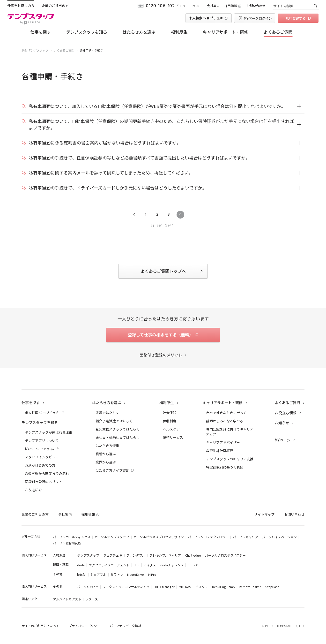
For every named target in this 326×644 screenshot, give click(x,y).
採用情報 (231, 6)
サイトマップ (264, 514)
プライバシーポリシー (84, 626)
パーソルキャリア (245, 537)
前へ (134, 215)
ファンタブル (136, 555)
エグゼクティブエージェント (109, 565)
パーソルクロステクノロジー (208, 537)
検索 (315, 6)
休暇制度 (170, 421)
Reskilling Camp (223, 587)
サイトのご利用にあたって (40, 626)
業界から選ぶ (106, 462)
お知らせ (282, 423)
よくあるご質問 (278, 32)
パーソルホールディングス (72, 537)
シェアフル (98, 574)
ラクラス (92, 599)
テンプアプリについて (42, 440)
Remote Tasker (250, 587)
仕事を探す (41, 32)
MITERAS (185, 587)
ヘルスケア (171, 429)
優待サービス (173, 437)
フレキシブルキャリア (165, 555)
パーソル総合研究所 (67, 543)
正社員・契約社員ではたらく (118, 437)
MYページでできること (42, 449)
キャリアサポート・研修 (226, 32)
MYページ (283, 440)
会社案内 (213, 6)
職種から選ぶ (106, 454)
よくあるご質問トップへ (163, 271)
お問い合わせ (256, 6)
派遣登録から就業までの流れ (47, 473)
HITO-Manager (164, 587)
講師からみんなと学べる (225, 421)
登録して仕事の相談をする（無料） (160, 335)
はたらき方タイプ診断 (112, 470)
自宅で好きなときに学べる (226, 413)
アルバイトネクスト (67, 599)
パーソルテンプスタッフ (112, 537)
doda (81, 565)
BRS (137, 565)
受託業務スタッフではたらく (118, 429)
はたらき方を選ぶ (139, 32)
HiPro (152, 574)
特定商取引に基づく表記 (225, 467)
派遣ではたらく (107, 413)
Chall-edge (193, 555)
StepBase (272, 587)
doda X (193, 565)
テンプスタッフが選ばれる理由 (49, 432)
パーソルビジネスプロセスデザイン (159, 537)
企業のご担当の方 (55, 6)
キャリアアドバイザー (223, 442)
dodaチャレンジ (172, 565)
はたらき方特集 (107, 446)
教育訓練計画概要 (220, 451)
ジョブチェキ (113, 555)
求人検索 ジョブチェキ (206, 18)
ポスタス (202, 587)
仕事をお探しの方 (21, 6)
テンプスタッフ (88, 555)
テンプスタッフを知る (87, 32)
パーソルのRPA (88, 587)
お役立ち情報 (286, 413)
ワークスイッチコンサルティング (126, 587)
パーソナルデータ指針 (126, 626)
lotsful (82, 574)
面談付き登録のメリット (161, 355)
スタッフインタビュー (42, 457)
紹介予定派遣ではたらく (114, 421)
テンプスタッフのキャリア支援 (230, 459)
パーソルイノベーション (279, 537)
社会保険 (170, 413)
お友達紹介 (33, 490)
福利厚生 (179, 32)
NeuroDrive (136, 574)
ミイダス (150, 565)
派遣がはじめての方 (40, 465)
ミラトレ (117, 574)
